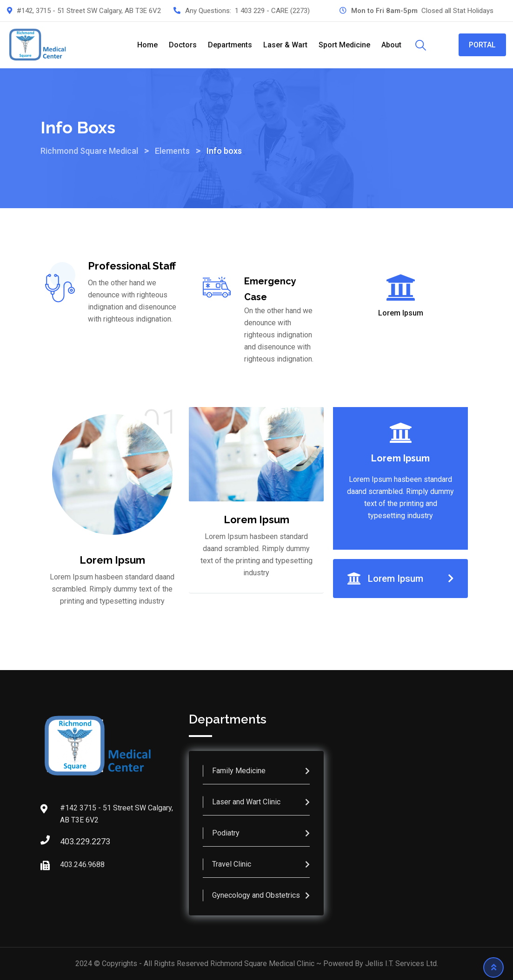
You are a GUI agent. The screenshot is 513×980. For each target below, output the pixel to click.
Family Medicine (239, 771)
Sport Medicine (344, 45)
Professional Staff (132, 266)
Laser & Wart (285, 45)
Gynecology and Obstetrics (256, 895)
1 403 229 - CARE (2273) (272, 11)
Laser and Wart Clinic (246, 802)
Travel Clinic (232, 864)
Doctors (183, 45)
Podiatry (226, 833)
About (391, 45)
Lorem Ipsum (401, 313)
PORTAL (482, 45)
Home (147, 45)
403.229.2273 (69, 841)
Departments (230, 45)
